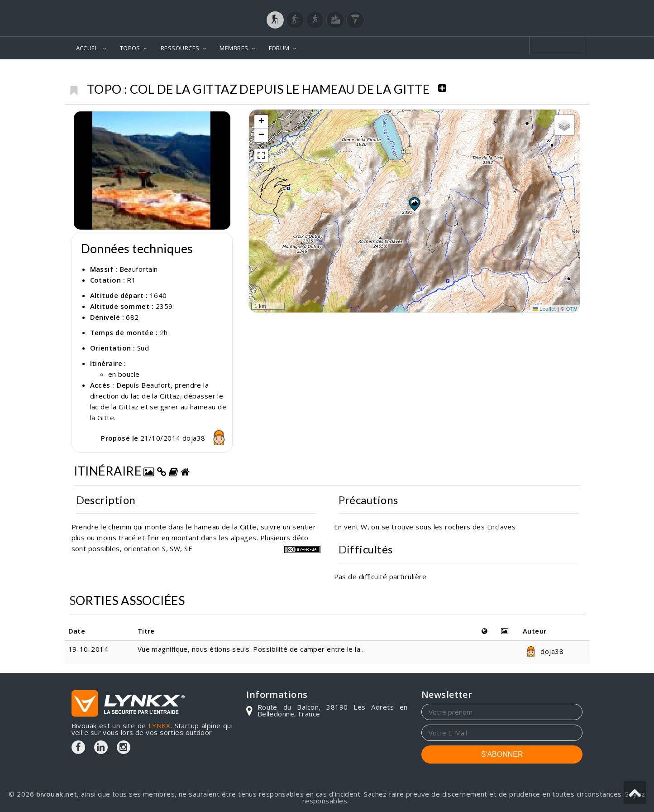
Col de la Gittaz (553, 73)
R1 (131, 280)
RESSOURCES (180, 48)
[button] (414, 204)
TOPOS (130, 48)
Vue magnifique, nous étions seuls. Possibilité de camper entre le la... (251, 649)
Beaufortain (492, 73)
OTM (572, 309)
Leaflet (544, 309)
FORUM (279, 48)
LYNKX (160, 726)
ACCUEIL (88, 48)
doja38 (206, 438)
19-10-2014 (88, 649)
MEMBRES (234, 48)
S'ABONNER (502, 754)
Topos (447, 73)
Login (538, 9)
